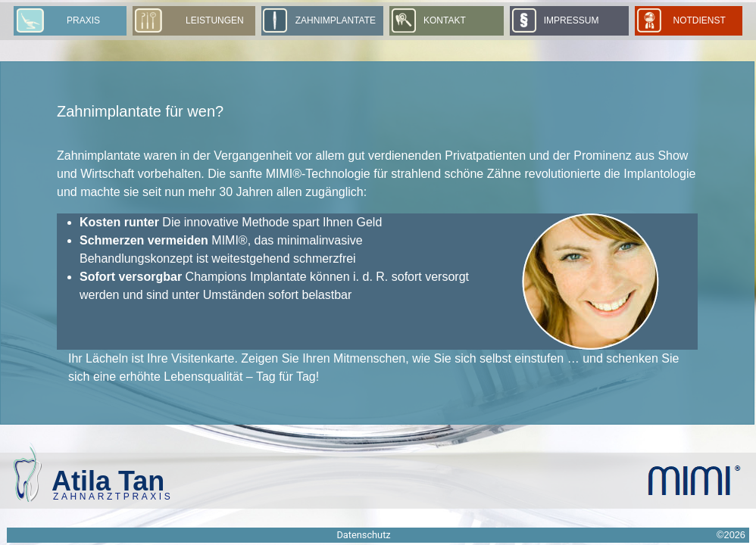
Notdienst (703, 20)
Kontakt (445, 20)
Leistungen (215, 20)
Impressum (572, 20)
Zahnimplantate (336, 20)
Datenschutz (363, 535)
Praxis (83, 20)
